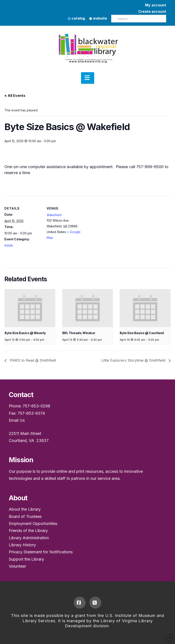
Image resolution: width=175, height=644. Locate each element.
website (98, 18)
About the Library (25, 509)
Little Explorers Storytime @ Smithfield (134, 360)
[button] (88, 78)
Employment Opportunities (33, 523)
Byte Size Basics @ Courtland (142, 333)
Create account (152, 11)
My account (156, 5)
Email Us (17, 420)
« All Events (15, 96)
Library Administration (29, 538)
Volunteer (17, 566)
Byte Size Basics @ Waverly (25, 333)
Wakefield (54, 215)
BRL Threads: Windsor (79, 333)
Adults (9, 245)
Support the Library (26, 559)
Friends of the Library (28, 531)
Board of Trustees (25, 516)
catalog (76, 18)
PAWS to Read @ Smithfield (32, 360)
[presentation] (30, 308)
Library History (22, 545)
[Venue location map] (112, 226)
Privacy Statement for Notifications (41, 552)
